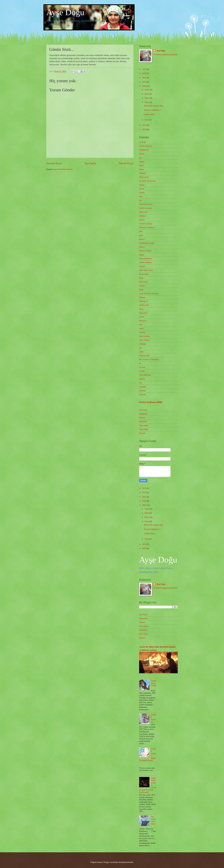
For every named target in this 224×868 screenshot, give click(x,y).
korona (142, 286)
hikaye (142, 247)
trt (140, 363)
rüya (141, 325)
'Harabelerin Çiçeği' (154, 684)
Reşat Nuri (143, 313)
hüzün (142, 255)
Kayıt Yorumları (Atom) (63, 169)
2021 (144, 82)
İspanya (142, 266)
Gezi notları (144, 426)
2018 (144, 129)
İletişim (142, 433)
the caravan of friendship (149, 359)
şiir (140, 348)
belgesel (142, 173)
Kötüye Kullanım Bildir (151, 402)
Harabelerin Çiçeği (147, 243)
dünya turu (143, 212)
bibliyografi (144, 177)
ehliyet (142, 220)
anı (140, 158)
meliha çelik (144, 305)
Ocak (147, 120)
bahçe (141, 169)
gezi (141, 231)
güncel (142, 239)
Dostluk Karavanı (154, 718)
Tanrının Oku (144, 356)
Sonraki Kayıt (54, 163)
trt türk (142, 371)
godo (141, 235)
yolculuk (143, 387)
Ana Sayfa (90, 163)
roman (142, 317)
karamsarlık (144, 274)
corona (142, 193)
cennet (142, 189)
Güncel (142, 418)
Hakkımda (143, 414)
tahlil (141, 352)
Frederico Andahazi (147, 227)
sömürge (142, 344)
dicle (141, 197)
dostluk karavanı (146, 208)
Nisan (147, 102)
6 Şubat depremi (146, 146)
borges (142, 185)
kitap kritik (143, 282)
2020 (144, 86)
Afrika (142, 154)
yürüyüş (142, 394)
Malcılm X (143, 301)
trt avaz (142, 367)
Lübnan (142, 297)
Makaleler (143, 422)
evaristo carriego (146, 224)
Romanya (143, 321)
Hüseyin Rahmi (145, 251)
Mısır (141, 309)
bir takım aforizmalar (147, 181)
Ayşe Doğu (65, 12)
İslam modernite (146, 259)
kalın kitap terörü (146, 270)
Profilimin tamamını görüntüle (165, 55)
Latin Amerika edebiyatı (149, 294)
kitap (141, 278)
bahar (141, 165)
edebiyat (142, 216)
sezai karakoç (144, 336)
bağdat (142, 162)
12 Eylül (142, 142)
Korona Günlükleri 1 (152, 110)
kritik (141, 290)
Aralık (147, 90)
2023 (144, 73)
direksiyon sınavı (146, 204)
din (140, 200)
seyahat (142, 332)
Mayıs (147, 98)
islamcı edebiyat (146, 262)
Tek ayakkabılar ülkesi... (154, 821)
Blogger (106, 862)
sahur (141, 328)
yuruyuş (142, 391)
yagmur (142, 379)
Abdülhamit (144, 150)
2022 (144, 78)
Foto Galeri (144, 429)
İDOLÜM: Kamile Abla (153, 106)
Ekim (147, 94)
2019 (144, 125)
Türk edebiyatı (145, 375)
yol (140, 383)
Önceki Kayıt (126, 163)
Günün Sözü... (150, 114)
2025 (144, 69)
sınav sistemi (144, 340)
